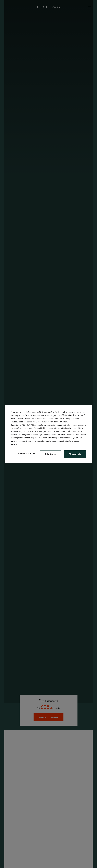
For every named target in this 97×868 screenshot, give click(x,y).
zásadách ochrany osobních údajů (52, 422)
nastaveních (16, 444)
